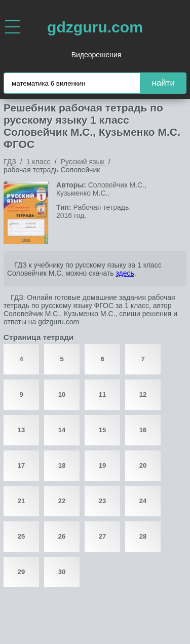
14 (62, 430)
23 (102, 501)
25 (21, 536)
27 (102, 536)
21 (21, 501)
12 (143, 394)
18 (62, 465)
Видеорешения (97, 55)
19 (102, 465)
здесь (125, 273)
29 (21, 572)
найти (163, 83)
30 (62, 572)
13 (21, 430)
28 (143, 536)
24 (143, 501)
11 (102, 394)
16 (143, 430)
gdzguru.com (95, 27)
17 (21, 465)
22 (62, 501)
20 (143, 465)
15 (102, 430)
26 (62, 536)
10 (62, 394)
